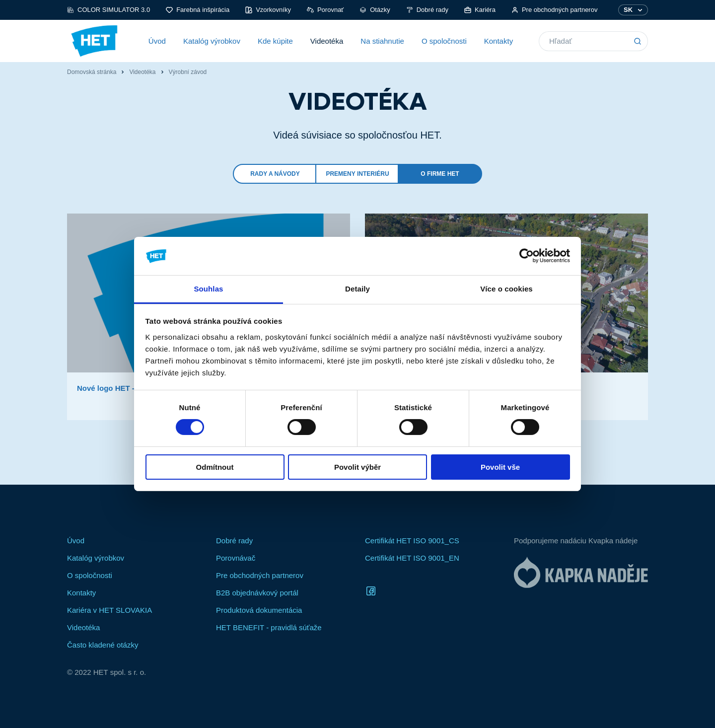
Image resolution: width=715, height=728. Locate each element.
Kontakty (499, 41)
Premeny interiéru (357, 174)
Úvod (157, 41)
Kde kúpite (275, 41)
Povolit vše (500, 467)
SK (628, 10)
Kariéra (480, 10)
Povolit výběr (357, 467)
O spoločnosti (444, 41)
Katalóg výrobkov (212, 41)
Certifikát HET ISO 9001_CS (412, 541)
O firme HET (440, 174)
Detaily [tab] (357, 289)
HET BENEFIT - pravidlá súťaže (269, 627)
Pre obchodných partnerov (554, 10)
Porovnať (325, 10)
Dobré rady (427, 10)
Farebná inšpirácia (198, 10)
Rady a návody (275, 174)
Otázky (375, 10)
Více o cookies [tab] (506, 289)
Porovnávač (236, 558)
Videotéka (327, 41)
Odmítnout (215, 467)
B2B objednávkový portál (257, 593)
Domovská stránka (92, 72)
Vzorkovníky (268, 10)
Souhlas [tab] (208, 289)
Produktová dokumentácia (259, 610)
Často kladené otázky (103, 645)
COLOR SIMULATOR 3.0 (108, 10)
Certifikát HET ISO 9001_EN (412, 558)
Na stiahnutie (382, 41)
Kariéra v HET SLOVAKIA (109, 610)
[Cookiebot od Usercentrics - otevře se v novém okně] (527, 256)
